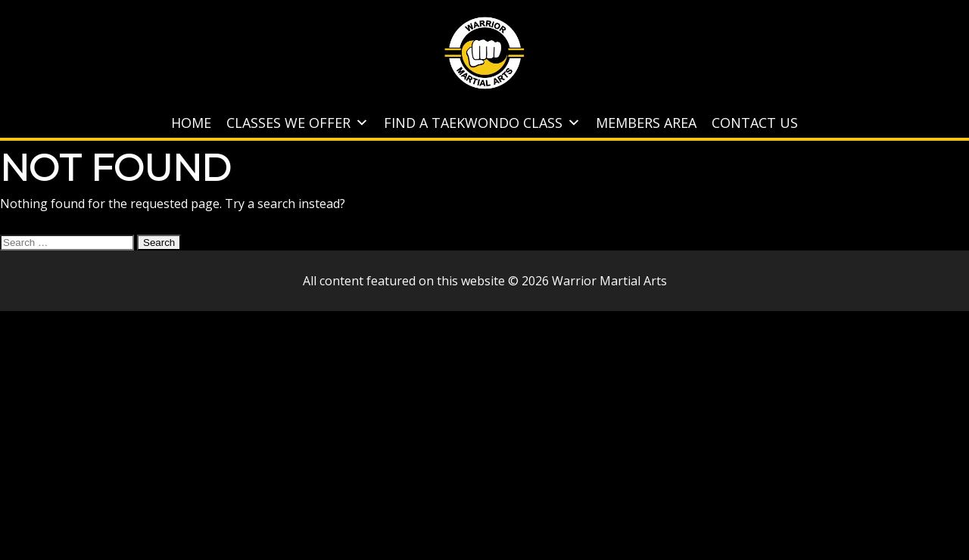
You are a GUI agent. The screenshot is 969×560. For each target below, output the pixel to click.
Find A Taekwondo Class (482, 123)
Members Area (646, 123)
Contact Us (755, 123)
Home (191, 123)
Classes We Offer (298, 123)
